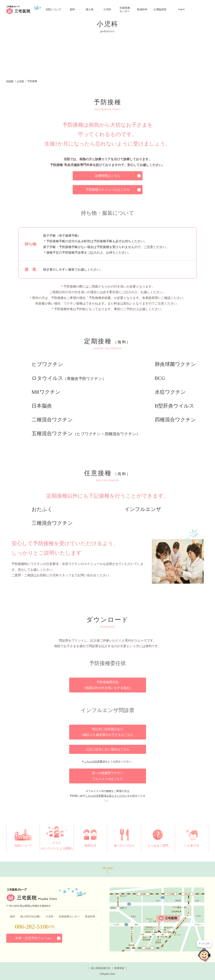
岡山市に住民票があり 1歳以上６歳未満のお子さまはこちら (107, 732)
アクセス (197, 20)
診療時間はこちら (108, 176)
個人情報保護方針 (101, 968)
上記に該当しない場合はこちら (108, 749)
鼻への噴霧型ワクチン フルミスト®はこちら (108, 776)
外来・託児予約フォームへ (34, 938)
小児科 (20, 81)
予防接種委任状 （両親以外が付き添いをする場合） (108, 685)
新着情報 (119, 968)
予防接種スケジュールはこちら (108, 190)
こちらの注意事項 (94, 761)
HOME (10, 81)
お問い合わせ (198, 55)
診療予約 (197, 37)
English (182, 9)
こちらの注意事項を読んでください (106, 796)
